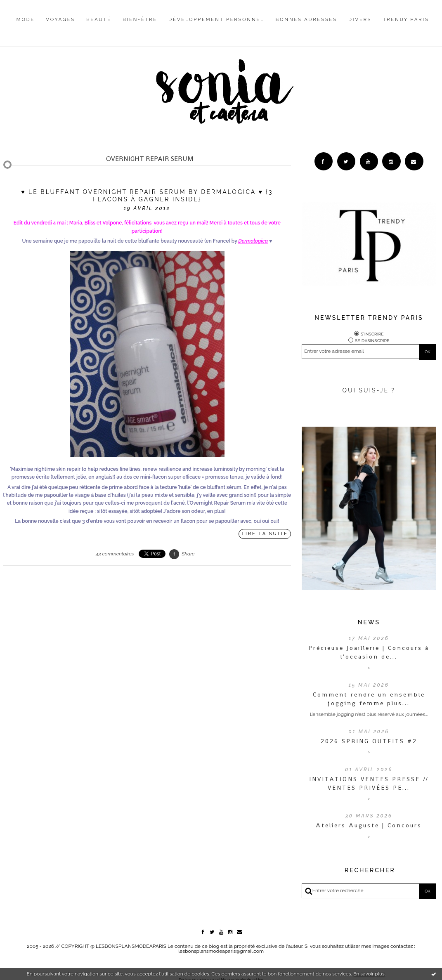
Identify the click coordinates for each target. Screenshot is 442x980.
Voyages (61, 20)
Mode (26, 20)
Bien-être (140, 20)
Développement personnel (216, 20)
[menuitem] (26, 26)
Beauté (99, 20)
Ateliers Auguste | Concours (369, 826)
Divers (360, 20)
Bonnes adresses (306, 20)
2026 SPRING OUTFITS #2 (369, 741)
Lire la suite (265, 534)
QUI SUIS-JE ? (369, 390)
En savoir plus (369, 974)
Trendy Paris (406, 20)
